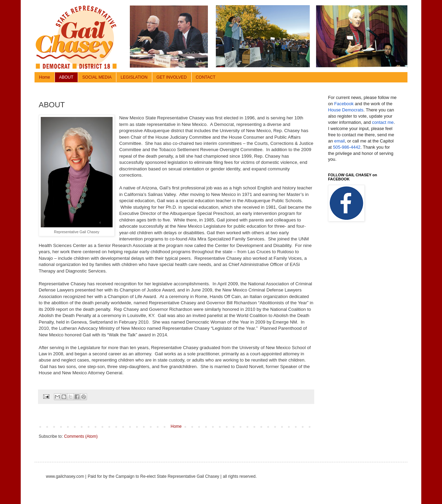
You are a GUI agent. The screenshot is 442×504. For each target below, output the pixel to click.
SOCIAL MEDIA (97, 77)
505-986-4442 (347, 147)
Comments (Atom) (81, 436)
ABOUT (66, 77)
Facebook (344, 104)
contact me (383, 122)
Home (45, 77)
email (340, 141)
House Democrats (346, 110)
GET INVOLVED (172, 77)
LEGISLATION (134, 77)
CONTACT (206, 77)
